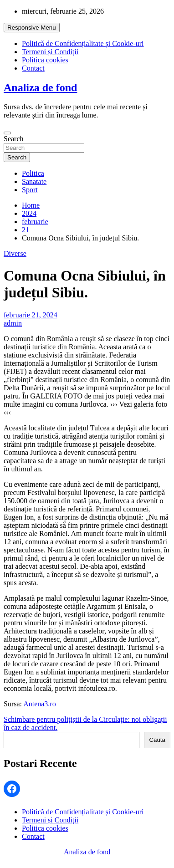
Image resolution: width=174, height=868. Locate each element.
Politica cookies (45, 60)
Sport (30, 190)
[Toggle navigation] (7, 133)
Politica (33, 173)
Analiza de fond (40, 87)
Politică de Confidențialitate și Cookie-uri (83, 43)
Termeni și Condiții (50, 52)
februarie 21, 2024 (31, 315)
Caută (157, 740)
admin (13, 323)
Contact (33, 68)
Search (14, 139)
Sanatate (34, 181)
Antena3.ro (40, 704)
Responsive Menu (32, 28)
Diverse (15, 253)
